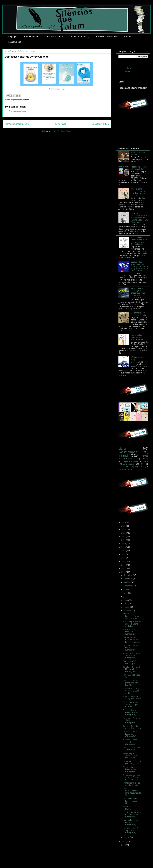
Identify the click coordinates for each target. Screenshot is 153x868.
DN (142, 464)
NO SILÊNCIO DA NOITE (130, 808)
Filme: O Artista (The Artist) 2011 (132, 749)
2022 (124, 537)
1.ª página (13, 37)
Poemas (144, 456)
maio (126, 600)
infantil (123, 455)
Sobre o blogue (31, 37)
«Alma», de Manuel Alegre (139, 358)
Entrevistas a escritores (107, 37)
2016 (124, 558)
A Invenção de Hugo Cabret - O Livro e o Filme (132, 691)
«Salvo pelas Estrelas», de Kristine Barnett (137, 337)
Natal (146, 461)
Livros (123, 448)
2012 (124, 572)
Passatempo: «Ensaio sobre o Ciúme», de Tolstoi (132, 624)
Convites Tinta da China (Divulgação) (132, 727)
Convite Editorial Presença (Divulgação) (130, 734)
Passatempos (14, 42)
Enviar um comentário (17, 111)
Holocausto (129, 458)
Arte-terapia (129, 464)
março (126, 607)
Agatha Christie (131, 461)
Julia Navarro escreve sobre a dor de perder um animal (139, 192)
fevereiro (128, 611)
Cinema (144, 458)
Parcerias (129, 37)
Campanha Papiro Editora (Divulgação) (131, 822)
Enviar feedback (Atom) (62, 131)
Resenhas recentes (54, 37)
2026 (124, 522)
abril (126, 603)
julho (126, 593)
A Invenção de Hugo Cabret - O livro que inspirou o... (132, 777)
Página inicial (60, 124)
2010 (124, 845)
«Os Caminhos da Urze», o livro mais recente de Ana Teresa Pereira (139, 241)
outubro (127, 582)
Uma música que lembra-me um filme (131, 801)
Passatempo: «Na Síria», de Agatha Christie (131, 704)
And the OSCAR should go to (130, 662)
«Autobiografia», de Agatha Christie (132, 784)
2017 (124, 554)
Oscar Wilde (124, 467)
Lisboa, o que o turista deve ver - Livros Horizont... (131, 640)
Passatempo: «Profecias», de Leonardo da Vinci (132, 756)
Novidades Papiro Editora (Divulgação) (131, 648)
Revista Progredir (124, 469)
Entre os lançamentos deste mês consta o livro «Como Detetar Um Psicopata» (139, 218)
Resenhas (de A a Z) (79, 37)
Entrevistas (139, 467)
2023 (124, 533)
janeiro (127, 837)
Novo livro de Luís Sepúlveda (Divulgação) (131, 830)
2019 (124, 547)
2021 (124, 540)
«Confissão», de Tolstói (138, 153)
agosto (127, 589)
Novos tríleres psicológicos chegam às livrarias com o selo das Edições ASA (139, 293)
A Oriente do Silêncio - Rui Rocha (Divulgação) (132, 656)
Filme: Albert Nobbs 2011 (132, 676)
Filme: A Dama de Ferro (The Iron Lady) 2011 (131, 683)
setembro (128, 586)
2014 (124, 565)
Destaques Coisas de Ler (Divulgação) (132, 762)
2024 (124, 529)
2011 (124, 841)
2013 (124, 568)
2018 (124, 551)
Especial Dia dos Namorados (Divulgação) (130, 769)
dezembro (128, 575)
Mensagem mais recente (17, 124)
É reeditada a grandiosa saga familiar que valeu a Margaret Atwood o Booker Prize (139, 266)
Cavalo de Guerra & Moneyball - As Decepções (131, 669)
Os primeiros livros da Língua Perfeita (139, 314)
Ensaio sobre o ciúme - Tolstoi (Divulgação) (130, 712)
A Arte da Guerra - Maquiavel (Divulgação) (131, 632)
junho (126, 596)
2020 (124, 544)
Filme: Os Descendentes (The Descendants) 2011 (132, 792)
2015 (124, 561)
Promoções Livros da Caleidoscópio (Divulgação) (132, 815)
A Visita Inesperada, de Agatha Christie (132, 698)
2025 (124, 526)
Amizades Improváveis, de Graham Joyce (131, 616)
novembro (128, 579)
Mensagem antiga (100, 124)
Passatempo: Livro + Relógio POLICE (139, 168)
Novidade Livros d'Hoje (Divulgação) (130, 742)
